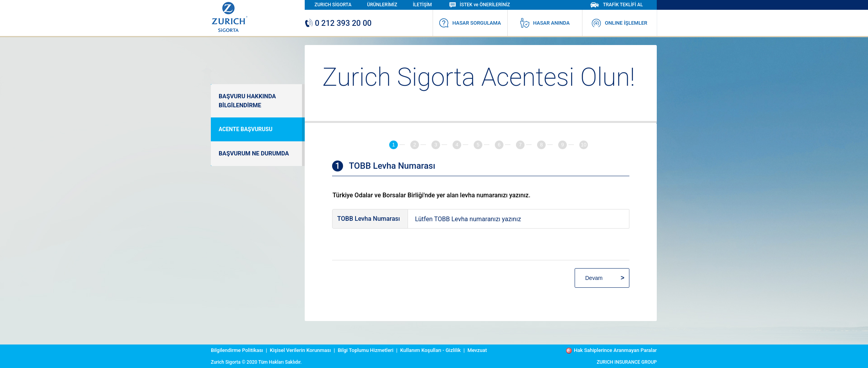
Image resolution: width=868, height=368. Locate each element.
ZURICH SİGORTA (333, 5)
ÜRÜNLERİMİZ (382, 5)
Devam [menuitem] (594, 278)
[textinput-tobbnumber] (518, 219)
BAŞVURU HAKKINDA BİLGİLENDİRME (247, 101)
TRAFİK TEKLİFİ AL (616, 5)
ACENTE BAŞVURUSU (245, 129)
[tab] (397, 145)
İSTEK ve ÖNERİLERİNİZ (480, 5)
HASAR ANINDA (545, 23)
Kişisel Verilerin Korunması (300, 350)
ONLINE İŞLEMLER (620, 23)
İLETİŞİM (422, 5)
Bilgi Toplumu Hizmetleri (365, 350)
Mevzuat (477, 350)
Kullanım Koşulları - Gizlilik (430, 350)
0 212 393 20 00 (338, 23)
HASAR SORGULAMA (470, 23)
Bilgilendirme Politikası (237, 350)
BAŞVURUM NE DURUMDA (254, 153)
